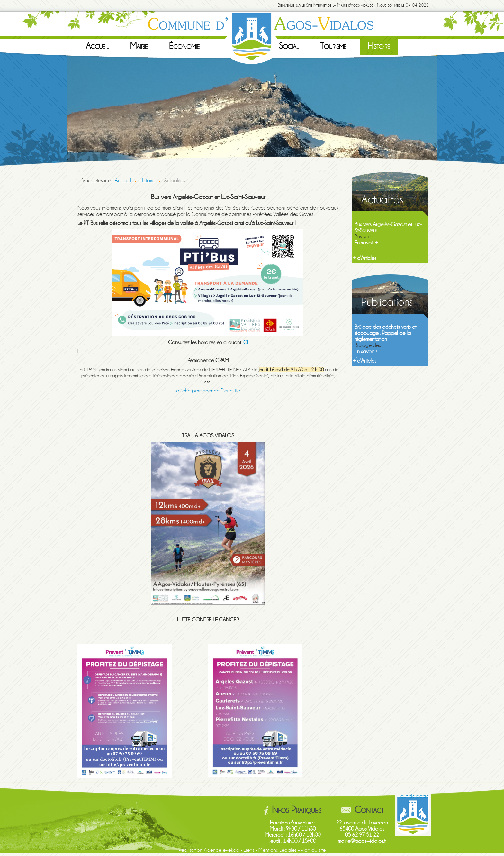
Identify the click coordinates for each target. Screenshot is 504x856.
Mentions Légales (278, 850)
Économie (184, 46)
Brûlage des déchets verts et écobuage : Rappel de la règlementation (385, 333)
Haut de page (413, 796)
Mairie (139, 46)
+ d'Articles (365, 258)
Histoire (379, 46)
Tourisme (333, 46)
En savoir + (366, 243)
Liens (249, 850)
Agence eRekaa (222, 850)
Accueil (97, 46)
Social (289, 46)
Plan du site (313, 850)
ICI (245, 342)
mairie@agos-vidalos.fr (362, 841)
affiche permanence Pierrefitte (208, 391)
